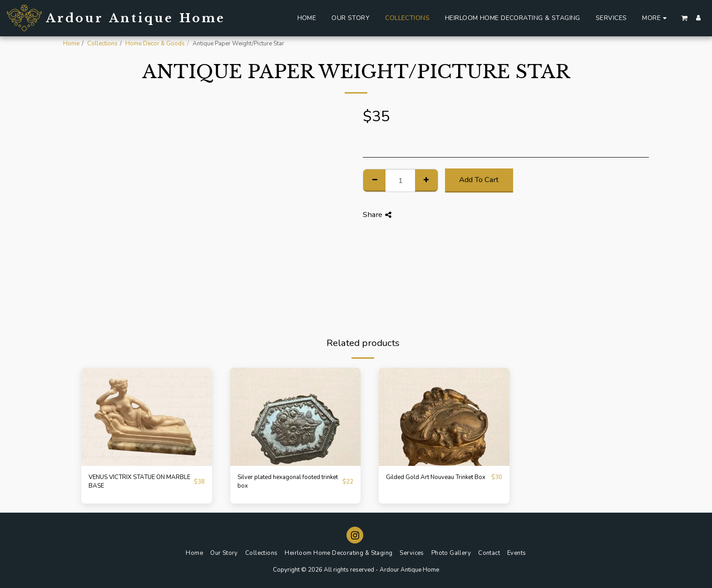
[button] (685, 18)
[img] (147, 417)
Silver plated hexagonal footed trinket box (288, 482)
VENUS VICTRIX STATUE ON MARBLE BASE (139, 482)
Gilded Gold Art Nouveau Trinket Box (436, 477)
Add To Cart (479, 180)
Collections (102, 44)
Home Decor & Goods (155, 44)
